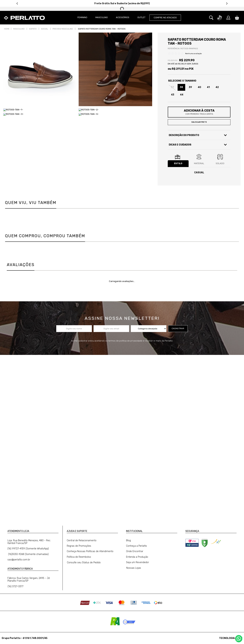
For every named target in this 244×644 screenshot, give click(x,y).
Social (45, 29)
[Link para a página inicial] (7, 29)
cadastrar (178, 328)
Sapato (33, 29)
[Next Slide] (227, 3)
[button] (211, 18)
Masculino (19, 29)
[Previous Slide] (17, 3)
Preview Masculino (63, 29)
